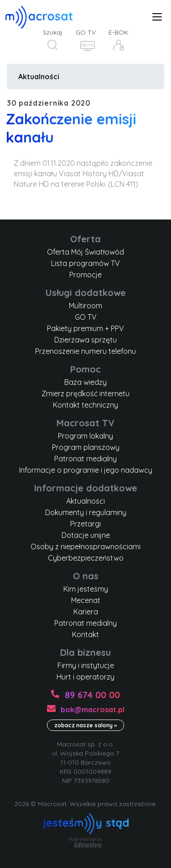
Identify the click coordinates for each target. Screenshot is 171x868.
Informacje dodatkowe (86, 488)
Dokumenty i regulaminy (86, 512)
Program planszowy (86, 447)
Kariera (86, 612)
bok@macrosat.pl (93, 710)
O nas (86, 576)
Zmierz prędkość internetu (85, 393)
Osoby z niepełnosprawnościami (85, 546)
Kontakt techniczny (85, 405)
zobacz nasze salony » (85, 725)
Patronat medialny (85, 459)
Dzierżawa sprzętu (85, 340)
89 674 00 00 (92, 695)
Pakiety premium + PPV (85, 328)
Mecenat (86, 600)
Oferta (85, 239)
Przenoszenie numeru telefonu (85, 351)
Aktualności (39, 77)
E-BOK (118, 32)
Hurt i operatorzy (85, 677)
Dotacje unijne (86, 535)
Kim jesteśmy (86, 589)
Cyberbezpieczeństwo (86, 558)
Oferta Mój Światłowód (85, 252)
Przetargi (85, 524)
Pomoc (85, 369)
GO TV (86, 32)
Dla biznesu (85, 652)
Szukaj (53, 32)
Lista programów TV (85, 263)
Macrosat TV (85, 423)
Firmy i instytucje (86, 665)
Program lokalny (85, 436)
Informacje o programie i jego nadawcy (86, 470)
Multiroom (85, 306)
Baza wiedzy (85, 382)
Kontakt (85, 634)
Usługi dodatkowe (86, 293)
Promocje (85, 275)
